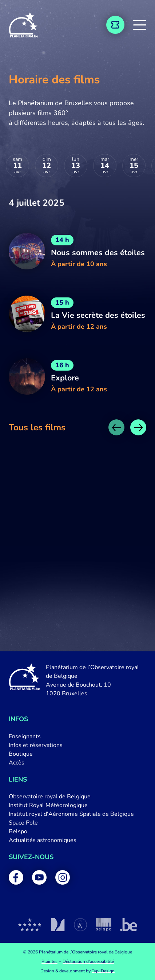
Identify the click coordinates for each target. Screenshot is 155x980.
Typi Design (103, 971)
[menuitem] (77, 736)
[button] (140, 25)
